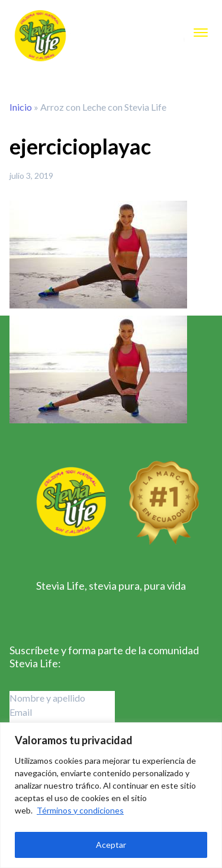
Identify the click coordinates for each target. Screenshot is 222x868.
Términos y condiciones (80, 810)
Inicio (21, 107)
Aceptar (111, 845)
